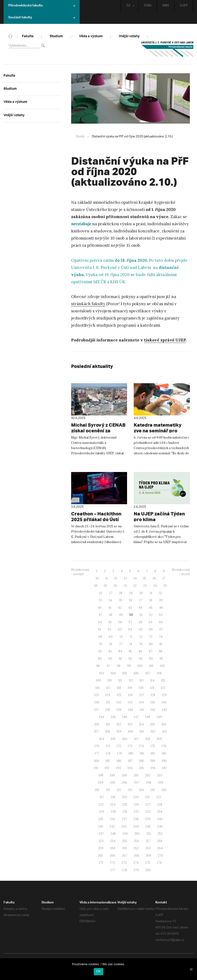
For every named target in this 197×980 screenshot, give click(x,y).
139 (119, 710)
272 (112, 862)
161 (142, 731)
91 (120, 658)
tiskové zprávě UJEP (165, 340)
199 (112, 775)
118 (119, 688)
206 (125, 782)
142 (153, 710)
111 (120, 680)
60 (161, 622)
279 (136, 870)
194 (130, 768)
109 (98, 680)
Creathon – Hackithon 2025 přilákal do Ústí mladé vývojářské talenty (97, 519)
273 (124, 862)
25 (165, 585)
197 (165, 768)
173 (130, 746)
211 (108, 790)
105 (125, 673)
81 (161, 644)
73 (151, 637)
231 (125, 811)
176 (164, 746)
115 (163, 680)
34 (110, 600)
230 (113, 811)
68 (100, 637)
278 (124, 870)
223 (101, 804)
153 (130, 724)
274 (136, 862)
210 (97, 790)
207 (137, 782)
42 (120, 607)
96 (98, 666)
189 (153, 761)
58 (140, 622)
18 (96, 585)
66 (151, 629)
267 (124, 855)
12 (116, 578)
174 (141, 746)
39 (161, 600)
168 (148, 739)
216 (164, 790)
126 (130, 695)
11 (107, 578)
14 (135, 578)
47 (100, 615)
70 (121, 637)
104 (113, 673)
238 (136, 819)
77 (121, 644)
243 (124, 826)
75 (100, 644)
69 (111, 637)
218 (113, 797)
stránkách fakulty (88, 304)
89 (100, 658)
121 (152, 688)
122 (163, 688)
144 (102, 717)
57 (130, 622)
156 (164, 724)
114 (152, 680)
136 (164, 702)
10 (97, 578)
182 (153, 753)
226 (136, 804)
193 (118, 768)
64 (130, 629)
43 (130, 607)
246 (160, 826)
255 (125, 841)
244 (136, 826)
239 (148, 819)
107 (148, 673)
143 (164, 710)
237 (124, 819)
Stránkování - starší (181, 572)
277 (113, 870)
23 (145, 585)
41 (110, 607)
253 (101, 841)
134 (141, 702)
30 (141, 593)
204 (101, 782)
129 (164, 695)
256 (136, 841)
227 (148, 804)
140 (131, 710)
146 (125, 717)
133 (130, 702)
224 (113, 804)
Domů (80, 136)
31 (151, 593)
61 (100, 629)
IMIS (165, 6)
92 (130, 658)
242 (112, 826)
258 (160, 841)
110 (110, 680)
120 (141, 688)
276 (159, 862)
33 (100, 600)
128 (153, 695)
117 (108, 688)
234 (160, 811)
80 (151, 644)
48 (111, 615)
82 (100, 651)
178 (108, 753)
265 (100, 855)
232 (136, 811)
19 (105, 585)
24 (155, 585)
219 (124, 797)
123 (96, 695)
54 (100, 622)
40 (100, 607)
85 (130, 651)
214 (141, 790)
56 (120, 622)
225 (125, 804)
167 (136, 739)
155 (153, 724)
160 (131, 731)
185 (108, 761)
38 (151, 600)
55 (110, 622)
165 (113, 739)
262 (136, 848)
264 (160, 848)
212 (119, 790)
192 (107, 768)
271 (101, 862)
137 (96, 710)
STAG (147, 6)
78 (131, 644)
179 (119, 753)
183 (164, 753)
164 (102, 739)
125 (119, 695)
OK (98, 971)
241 (100, 826)
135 (153, 702)
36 (131, 600)
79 (141, 644)
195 (142, 768)
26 (101, 593)
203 (160, 775)
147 (136, 717)
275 (148, 862)
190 (164, 761)
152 (119, 724)
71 (131, 637)
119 (130, 688)
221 (147, 797)
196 (153, 768)
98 (119, 666)
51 (141, 615)
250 (137, 833)
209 (160, 782)
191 (96, 768)
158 (108, 731)
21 (125, 585)
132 (119, 702)
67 (161, 629)
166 (125, 739)
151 (108, 724)
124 (108, 695)
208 (148, 782)
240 (160, 819)
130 (97, 702)
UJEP (184, 6)
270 (160, 855)
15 (145, 578)
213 (130, 790)
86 (140, 651)
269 (148, 855)
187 (130, 761)
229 (101, 811)
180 (131, 753)
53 (161, 615)
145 (113, 717)
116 (98, 688)
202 (148, 775)
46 (161, 607)
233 (148, 811)
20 (115, 585)
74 (161, 637)
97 (108, 666)
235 (101, 819)
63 (120, 629)
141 (142, 710)
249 (125, 833)
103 (102, 673)
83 (110, 651)
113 (141, 680)
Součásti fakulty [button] (42, 18)
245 (148, 826)
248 (113, 833)
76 (111, 644)
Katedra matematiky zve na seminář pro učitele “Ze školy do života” (161, 430)
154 (141, 724)
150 (97, 724)
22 (135, 585)
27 (111, 593)
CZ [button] (129, 6)
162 (153, 731)
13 (125, 578)
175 (153, 746)
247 (101, 833)
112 (131, 680)
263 (148, 848)
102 (163, 666)
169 (159, 739)
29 (131, 593)
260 (113, 848)
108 (159, 673)
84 (120, 651)
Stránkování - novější (80, 572)
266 (112, 855)
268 (136, 855)
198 (101, 775)
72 (141, 637)
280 (148, 870)
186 (119, 761)
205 (113, 782)
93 (140, 658)
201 (136, 775)
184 (96, 761)
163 (164, 731)
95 (161, 658)
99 (129, 666)
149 (159, 717)
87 (151, 651)
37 (141, 600)
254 (113, 841)
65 (140, 629)
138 (108, 710)
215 (153, 790)
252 (160, 833)
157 (96, 731)
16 (154, 578)
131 (108, 702)
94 (151, 658)
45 (151, 607)
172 (119, 746)
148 (148, 717)
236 (113, 819)
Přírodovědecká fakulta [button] (42, 6)
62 (110, 629)
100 (140, 666)
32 (161, 593)
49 (121, 615)
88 (161, 651)
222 (159, 797)
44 (140, 607)
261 (124, 848)
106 (136, 673)
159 (119, 731)
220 (136, 797)
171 (108, 746)
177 (97, 753)
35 (120, 600)
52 (151, 615)
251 (149, 833)
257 (148, 841)
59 (150, 622)
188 (141, 761)
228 (160, 804)
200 (124, 775)
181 (142, 753)
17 (164, 578)
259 (101, 848)
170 (97, 746)
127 (142, 695)
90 (110, 658)
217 (102, 797)
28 (121, 593)
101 (151, 666)
